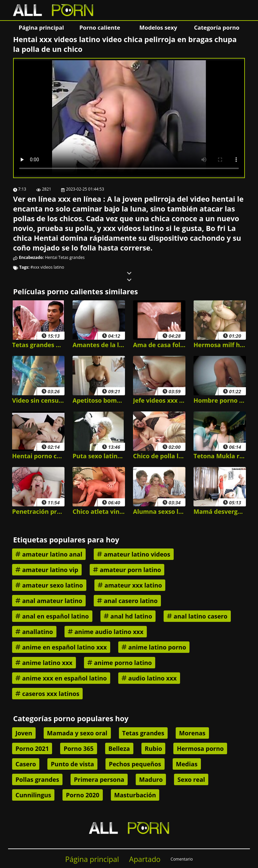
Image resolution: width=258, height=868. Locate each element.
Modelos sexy (158, 27)
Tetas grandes (72, 257)
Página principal (41, 27)
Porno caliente (100, 27)
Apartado (145, 859)
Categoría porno (217, 27)
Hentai (51, 257)
